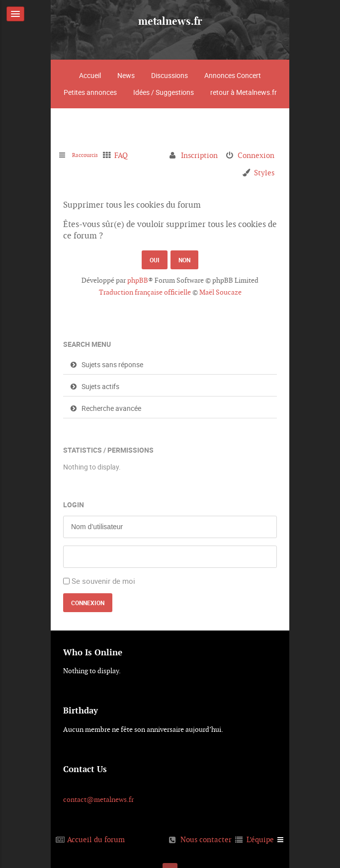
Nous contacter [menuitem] (206, 839)
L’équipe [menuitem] (260, 839)
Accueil (90, 75)
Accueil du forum (96, 839)
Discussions (170, 75)
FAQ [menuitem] (131, 155)
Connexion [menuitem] (256, 155)
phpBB (138, 280)
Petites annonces (90, 92)
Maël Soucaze (220, 292)
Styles (264, 173)
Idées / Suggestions (164, 92)
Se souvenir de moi (103, 581)
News (126, 75)
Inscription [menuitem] (199, 155)
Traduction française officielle (145, 292)
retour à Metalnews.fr (244, 92)
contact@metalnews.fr (98, 799)
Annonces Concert (233, 75)
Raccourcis (90, 155)
